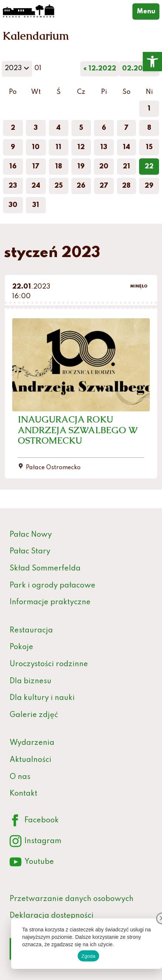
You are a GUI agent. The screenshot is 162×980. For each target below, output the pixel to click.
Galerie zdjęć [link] (34, 715)
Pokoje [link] (21, 647)
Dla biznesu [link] (31, 681)
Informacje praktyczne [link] (50, 602)
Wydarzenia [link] (32, 743)
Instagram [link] (36, 841)
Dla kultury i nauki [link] (42, 698)
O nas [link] (20, 777)
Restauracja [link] (31, 631)
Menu (148, 11)
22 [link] (149, 167)
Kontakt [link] (23, 794)
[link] (152, 62)
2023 (18, 70)
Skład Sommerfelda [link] (45, 569)
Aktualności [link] (31, 760)
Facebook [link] (34, 821)
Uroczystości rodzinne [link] (49, 664)
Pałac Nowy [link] (31, 535)
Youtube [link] (32, 862)
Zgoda (88, 956)
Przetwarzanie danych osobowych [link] (72, 899)
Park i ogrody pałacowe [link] (53, 586)
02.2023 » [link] (139, 69)
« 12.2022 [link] (100, 69)
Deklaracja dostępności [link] (52, 916)
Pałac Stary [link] (30, 552)
